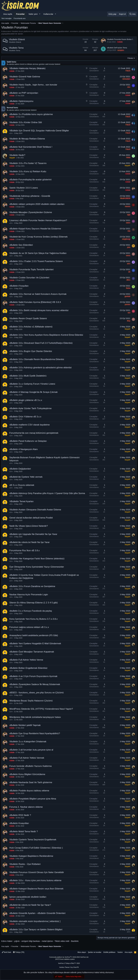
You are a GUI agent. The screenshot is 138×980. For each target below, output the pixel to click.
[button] (40, 14)
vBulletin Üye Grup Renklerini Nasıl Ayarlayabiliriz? (35, 733)
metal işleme (47, 941)
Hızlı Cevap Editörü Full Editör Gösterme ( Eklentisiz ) (36, 848)
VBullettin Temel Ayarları (22, 501)
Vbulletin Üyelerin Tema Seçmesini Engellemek (33, 840)
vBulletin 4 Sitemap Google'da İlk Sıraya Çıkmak (33, 392)
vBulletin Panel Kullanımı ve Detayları (28, 441)
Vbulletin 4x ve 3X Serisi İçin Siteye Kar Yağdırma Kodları (38, 253)
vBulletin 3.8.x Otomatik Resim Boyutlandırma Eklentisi (37, 359)
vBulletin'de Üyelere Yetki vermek (26, 477)
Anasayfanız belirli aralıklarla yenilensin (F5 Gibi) (34, 635)
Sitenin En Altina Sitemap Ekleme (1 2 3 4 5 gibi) (34, 603)
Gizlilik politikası (109, 952)
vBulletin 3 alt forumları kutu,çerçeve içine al (31, 750)
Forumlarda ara (20, 18)
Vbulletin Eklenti (17, 39)
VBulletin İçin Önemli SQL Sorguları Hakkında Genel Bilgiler (39, 131)
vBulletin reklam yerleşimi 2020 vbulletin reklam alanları (37, 204)
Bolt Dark (6, 952)
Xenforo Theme (69, 967)
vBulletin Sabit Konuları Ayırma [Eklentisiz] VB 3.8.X (35, 302)
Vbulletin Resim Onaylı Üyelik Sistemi (28, 318)
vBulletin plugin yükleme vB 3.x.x (26, 400)
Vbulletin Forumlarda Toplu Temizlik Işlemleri (31, 270)
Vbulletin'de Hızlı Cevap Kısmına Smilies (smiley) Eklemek (38, 237)
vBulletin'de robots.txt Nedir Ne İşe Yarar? (30, 905)
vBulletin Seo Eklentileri (21, 245)
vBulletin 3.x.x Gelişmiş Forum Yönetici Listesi (32, 384)
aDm (11, 133)
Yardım (120, 952)
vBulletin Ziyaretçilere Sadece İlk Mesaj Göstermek (35, 684)
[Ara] (132, 14)
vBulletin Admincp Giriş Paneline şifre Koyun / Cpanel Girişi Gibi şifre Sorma (47, 493)
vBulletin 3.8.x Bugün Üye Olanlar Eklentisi (31, 351)
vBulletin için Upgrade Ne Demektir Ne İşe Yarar (33, 534)
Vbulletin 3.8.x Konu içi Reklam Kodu (28, 171)
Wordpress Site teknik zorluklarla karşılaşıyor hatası (35, 717)
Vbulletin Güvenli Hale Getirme (25, 77)
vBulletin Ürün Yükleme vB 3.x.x (25, 417)
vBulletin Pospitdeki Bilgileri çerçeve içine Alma (33, 799)
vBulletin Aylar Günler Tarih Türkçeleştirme (30, 408)
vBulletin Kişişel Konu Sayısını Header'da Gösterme (35, 229)
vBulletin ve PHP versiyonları (24, 93)
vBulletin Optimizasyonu (21, 101)
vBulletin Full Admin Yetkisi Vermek (27, 758)
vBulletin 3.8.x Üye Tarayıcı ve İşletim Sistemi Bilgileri (36, 930)
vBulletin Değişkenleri (20, 469)
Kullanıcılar (48, 14)
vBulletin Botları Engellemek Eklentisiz (28, 668)
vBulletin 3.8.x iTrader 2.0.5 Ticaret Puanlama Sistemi (36, 261)
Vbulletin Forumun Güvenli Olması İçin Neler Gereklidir (37, 872)
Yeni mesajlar (6, 18)
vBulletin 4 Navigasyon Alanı (24, 449)
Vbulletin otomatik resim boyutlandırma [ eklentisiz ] (35, 921)
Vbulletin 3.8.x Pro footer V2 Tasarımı (28, 163)
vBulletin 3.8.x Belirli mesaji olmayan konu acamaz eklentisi (39, 310)
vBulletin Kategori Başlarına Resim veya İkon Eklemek (36, 889)
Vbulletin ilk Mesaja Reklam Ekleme (27, 139)
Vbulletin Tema (16, 48)
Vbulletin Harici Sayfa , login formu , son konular (33, 85)
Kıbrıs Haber (7, 941)
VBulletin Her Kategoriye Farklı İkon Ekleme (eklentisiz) (37, 559)
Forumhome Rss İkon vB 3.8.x (24, 550)
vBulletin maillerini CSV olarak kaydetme (30, 425)
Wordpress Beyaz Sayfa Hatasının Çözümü (31, 701)
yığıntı (17, 941)
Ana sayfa (8, 14)
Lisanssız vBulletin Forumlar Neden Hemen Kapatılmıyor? (38, 220)
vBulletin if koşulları (19, 286)
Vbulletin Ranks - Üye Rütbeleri (25, 864)
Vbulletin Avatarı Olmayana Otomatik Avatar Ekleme (35, 510)
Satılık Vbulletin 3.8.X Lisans (24, 188)
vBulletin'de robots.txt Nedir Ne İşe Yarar (30, 542)
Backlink (75, 941)
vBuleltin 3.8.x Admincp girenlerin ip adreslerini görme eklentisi (40, 368)
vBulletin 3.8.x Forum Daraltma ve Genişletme (32, 586)
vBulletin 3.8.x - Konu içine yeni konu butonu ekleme (35, 880)
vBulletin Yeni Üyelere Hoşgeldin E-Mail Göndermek (35, 643)
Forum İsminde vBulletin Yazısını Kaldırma (31, 766)
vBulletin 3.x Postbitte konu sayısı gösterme (31, 114)
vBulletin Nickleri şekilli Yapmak (25, 725)
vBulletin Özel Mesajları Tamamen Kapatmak (32, 652)
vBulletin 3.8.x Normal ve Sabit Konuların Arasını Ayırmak (38, 294)
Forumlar (20, 14)
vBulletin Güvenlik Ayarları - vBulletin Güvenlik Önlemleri (37, 913)
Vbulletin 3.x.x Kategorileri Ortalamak (28, 742)
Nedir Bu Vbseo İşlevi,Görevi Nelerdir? (29, 526)
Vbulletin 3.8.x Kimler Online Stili (26, 122)
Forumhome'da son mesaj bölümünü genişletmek (34, 433)
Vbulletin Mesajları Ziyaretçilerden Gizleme (31, 212)
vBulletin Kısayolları (19, 823)
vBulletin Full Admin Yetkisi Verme (26, 660)
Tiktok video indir (62, 941)
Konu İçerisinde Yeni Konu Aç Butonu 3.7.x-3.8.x (33, 619)
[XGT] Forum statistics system (69, 959)
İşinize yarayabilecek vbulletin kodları (28, 897)
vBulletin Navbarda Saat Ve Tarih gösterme (31, 782)
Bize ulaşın (82, 952)
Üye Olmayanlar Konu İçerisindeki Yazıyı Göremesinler (37, 567)
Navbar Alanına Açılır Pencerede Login (29, 595)
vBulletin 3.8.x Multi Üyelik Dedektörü (28, 376)
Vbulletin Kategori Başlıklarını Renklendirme (31, 856)
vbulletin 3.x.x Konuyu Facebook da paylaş (31, 611)
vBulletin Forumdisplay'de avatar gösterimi (30, 180)
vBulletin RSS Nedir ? (20, 815)
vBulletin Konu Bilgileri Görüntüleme (27, 774)
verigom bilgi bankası (31, 941)
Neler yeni (33, 14)
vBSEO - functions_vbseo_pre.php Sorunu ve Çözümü (37, 693)
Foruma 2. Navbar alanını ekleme (26, 807)
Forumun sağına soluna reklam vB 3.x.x (29, 627)
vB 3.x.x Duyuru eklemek (22, 485)
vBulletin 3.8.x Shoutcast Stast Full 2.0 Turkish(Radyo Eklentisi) (41, 343)
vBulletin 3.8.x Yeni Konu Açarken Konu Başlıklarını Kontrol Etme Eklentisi (46, 335)
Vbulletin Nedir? (17, 155)
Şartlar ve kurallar (95, 952)
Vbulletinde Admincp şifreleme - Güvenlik (30, 196)
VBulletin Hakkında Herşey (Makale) (27, 68)
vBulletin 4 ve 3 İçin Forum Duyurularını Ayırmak (33, 676)
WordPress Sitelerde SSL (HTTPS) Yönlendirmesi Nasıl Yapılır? (41, 709)
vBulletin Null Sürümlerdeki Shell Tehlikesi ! (31, 147)
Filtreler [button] (130, 58)
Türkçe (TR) (19, 952)
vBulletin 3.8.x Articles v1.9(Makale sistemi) (31, 327)
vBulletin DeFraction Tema (117, 48)
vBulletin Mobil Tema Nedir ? (24, 831)
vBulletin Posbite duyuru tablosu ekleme (29, 791)
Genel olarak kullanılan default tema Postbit (31, 518)
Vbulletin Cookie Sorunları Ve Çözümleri (29, 278)
